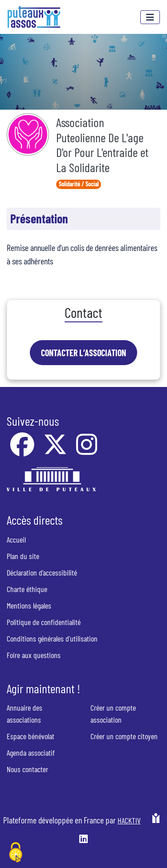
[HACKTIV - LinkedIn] (83, 840)
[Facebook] (23, 450)
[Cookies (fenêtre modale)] (16, 853)
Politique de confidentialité (44, 622)
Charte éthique (27, 589)
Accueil (16, 539)
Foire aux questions (34, 655)
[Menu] (150, 17)
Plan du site (23, 556)
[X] (56, 450)
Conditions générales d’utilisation (52, 638)
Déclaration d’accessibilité (42, 572)
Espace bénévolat (31, 736)
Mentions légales (29, 605)
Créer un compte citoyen (124, 736)
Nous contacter (27, 769)
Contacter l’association (83, 353)
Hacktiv (129, 820)
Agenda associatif (31, 753)
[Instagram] (87, 450)
